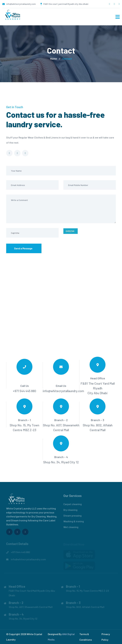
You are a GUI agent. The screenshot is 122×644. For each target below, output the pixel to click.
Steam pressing (72, 517)
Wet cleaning (71, 528)
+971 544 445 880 (24, 391)
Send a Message (24, 249)
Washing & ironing (74, 523)
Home (54, 59)
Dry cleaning (70, 511)
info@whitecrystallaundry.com (21, 4)
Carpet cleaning (73, 505)
